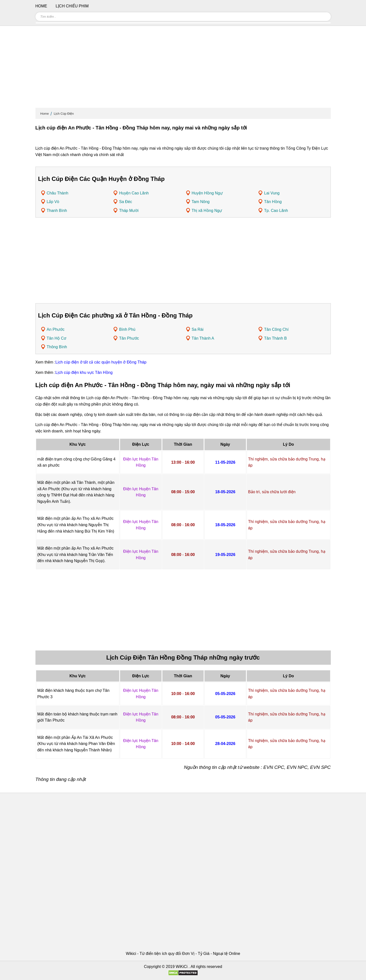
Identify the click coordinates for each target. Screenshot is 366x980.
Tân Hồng (273, 202)
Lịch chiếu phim (72, 6)
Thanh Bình (57, 211)
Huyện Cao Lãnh (134, 193)
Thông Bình (57, 347)
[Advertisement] (183, 69)
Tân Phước (129, 338)
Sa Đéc (126, 202)
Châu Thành (58, 193)
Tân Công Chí (276, 329)
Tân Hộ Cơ (57, 338)
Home (45, 114)
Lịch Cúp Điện (64, 114)
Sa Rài (198, 329)
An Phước (56, 329)
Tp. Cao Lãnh (276, 211)
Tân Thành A (203, 338)
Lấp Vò (53, 202)
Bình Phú (127, 329)
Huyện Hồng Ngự (207, 193)
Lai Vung (272, 193)
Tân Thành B (275, 338)
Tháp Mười (129, 211)
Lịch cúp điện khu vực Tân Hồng (84, 372)
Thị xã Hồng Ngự (207, 211)
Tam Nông (201, 202)
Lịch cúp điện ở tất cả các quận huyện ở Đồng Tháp (101, 362)
